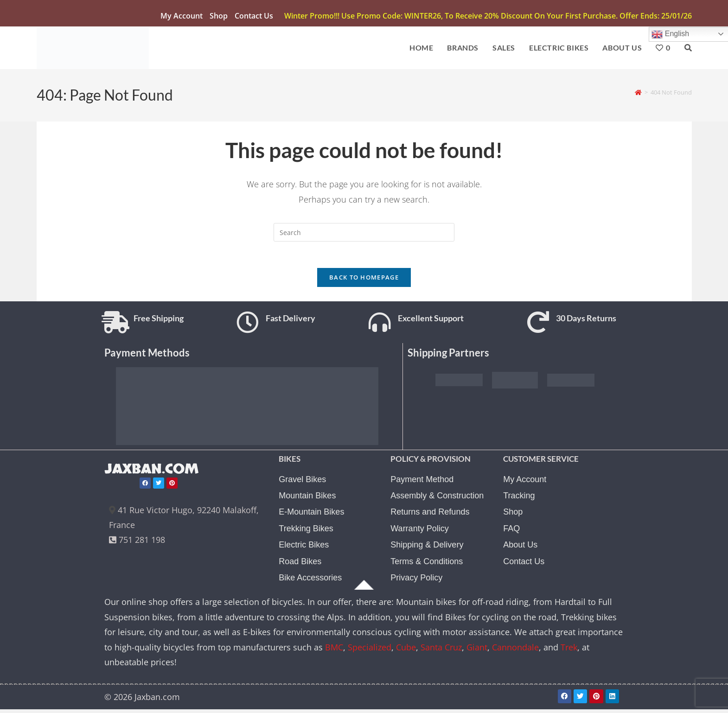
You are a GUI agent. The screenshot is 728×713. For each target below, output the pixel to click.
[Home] (638, 93)
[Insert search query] (364, 234)
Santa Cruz (441, 651)
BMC (334, 651)
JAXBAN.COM (153, 473)
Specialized (370, 651)
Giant (477, 651)
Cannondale (515, 651)
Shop (219, 16)
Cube (406, 651)
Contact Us (254, 16)
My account (182, 16)
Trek (569, 651)
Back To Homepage (364, 280)
